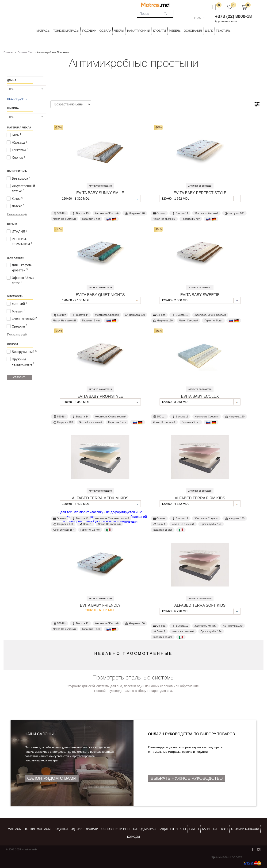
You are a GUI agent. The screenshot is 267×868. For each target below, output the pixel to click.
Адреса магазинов (226, 21)
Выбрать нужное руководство (187, 778)
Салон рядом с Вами (52, 778)
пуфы (224, 829)
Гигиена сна (25, 52)
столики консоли (245, 829)
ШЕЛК (209, 31)
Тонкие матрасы (38, 829)
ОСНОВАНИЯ (193, 31)
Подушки (89, 31)
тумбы (194, 829)
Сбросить (20, 377)
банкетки (209, 829)
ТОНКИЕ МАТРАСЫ (66, 31)
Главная (8, 52)
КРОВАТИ (160, 31)
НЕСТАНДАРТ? (17, 99)
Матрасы (43, 31)
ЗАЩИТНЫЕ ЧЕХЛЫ (172, 829)
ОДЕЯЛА (105, 31)
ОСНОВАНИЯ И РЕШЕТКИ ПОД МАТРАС (128, 829)
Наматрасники (139, 31)
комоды (133, 837)
